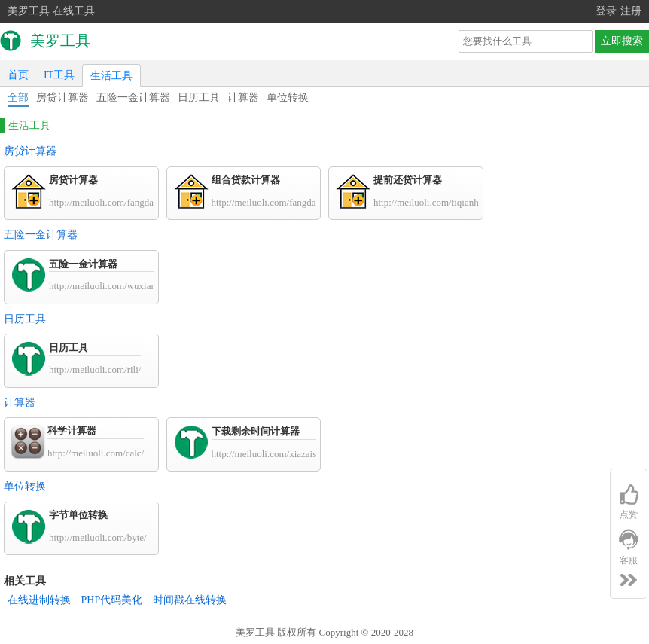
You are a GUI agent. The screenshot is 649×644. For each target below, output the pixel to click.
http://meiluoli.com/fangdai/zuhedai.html (292, 202)
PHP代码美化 (112, 600)
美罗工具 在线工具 (51, 11)
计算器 (243, 98)
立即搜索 (622, 41)
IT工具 (59, 75)
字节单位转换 (78, 515)
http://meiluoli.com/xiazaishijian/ (277, 454)
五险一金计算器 (133, 98)
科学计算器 (72, 430)
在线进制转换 (39, 600)
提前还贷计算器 (408, 180)
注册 (631, 11)
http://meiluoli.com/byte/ (98, 537)
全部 (18, 98)
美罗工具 (255, 632)
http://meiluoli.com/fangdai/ (104, 202)
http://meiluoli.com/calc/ (96, 453)
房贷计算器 (62, 98)
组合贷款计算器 (246, 180)
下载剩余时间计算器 (256, 431)
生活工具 (111, 76)
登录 (606, 11)
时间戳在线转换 (190, 600)
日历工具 (199, 98)
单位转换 (288, 98)
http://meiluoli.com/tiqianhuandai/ (440, 202)
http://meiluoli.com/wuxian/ (104, 286)
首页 (18, 75)
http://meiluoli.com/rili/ (95, 369)
